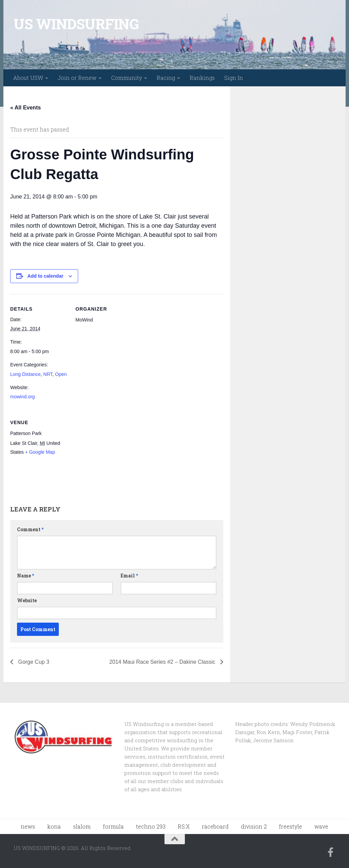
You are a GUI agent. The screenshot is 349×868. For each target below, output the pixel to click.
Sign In (234, 78)
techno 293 (151, 826)
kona (54, 826)
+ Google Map (40, 452)
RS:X (184, 826)
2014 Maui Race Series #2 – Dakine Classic (163, 662)
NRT (48, 374)
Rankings (202, 78)
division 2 (254, 826)
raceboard (215, 826)
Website (27, 600)
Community (127, 78)
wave (321, 826)
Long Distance (25, 374)
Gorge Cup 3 (33, 662)
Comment (30, 529)
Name (25, 576)
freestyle (291, 826)
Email (129, 576)
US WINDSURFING (76, 24)
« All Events (25, 108)
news (28, 826)
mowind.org (22, 397)
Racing (166, 78)
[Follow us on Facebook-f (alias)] (331, 852)
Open (61, 374)
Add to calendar (46, 276)
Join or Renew (77, 78)
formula (113, 826)
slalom (82, 826)
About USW (28, 78)
